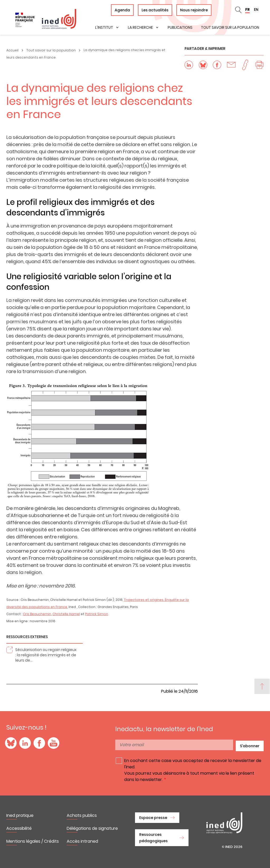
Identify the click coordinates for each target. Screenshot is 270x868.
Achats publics (82, 815)
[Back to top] (262, 686)
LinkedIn (25, 743)
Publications (180, 27)
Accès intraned (82, 841)
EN (256, 9)
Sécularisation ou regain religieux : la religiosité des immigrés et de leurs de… (46, 655)
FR (247, 9)
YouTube (54, 743)
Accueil (12, 50)
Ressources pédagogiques (153, 838)
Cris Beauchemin (37, 614)
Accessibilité (19, 828)
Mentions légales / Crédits (33, 841)
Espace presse (153, 818)
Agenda (122, 10)
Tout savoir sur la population (230, 27)
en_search (238, 10)
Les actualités (155, 10)
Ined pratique (20, 815)
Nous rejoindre (194, 10)
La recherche (140, 27)
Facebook (39, 743)
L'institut (104, 27)
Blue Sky (11, 743)
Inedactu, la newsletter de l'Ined (164, 729)
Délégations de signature (92, 828)
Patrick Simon (97, 614)
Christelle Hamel (66, 614)
